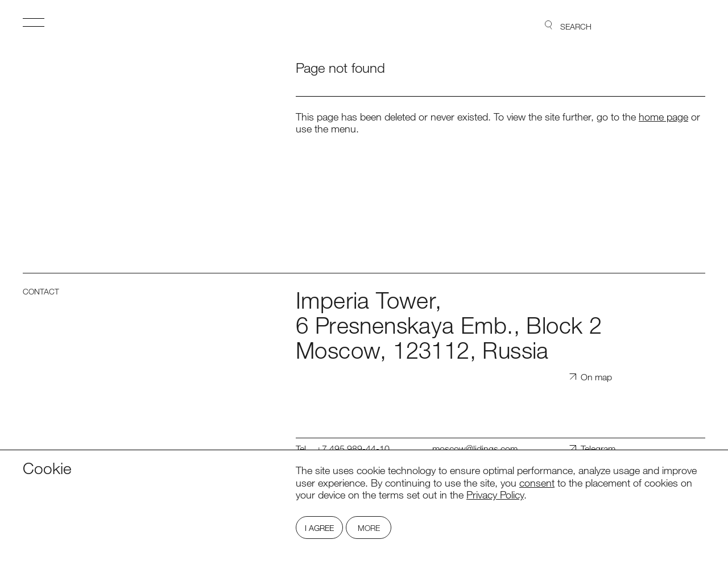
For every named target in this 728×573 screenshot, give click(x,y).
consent (537, 483)
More (369, 528)
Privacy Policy (495, 495)
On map (596, 377)
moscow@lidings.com (475, 449)
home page (663, 117)
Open (34, 22)
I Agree (319, 528)
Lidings (673, 26)
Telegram (598, 449)
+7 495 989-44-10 (353, 449)
